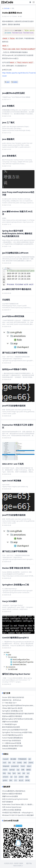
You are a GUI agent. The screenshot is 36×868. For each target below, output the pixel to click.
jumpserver (15, 766)
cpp (18, 770)
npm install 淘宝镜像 (12, 481)
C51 (16, 780)
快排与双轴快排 (8, 802)
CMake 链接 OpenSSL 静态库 (12, 708)
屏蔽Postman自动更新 (10, 722)
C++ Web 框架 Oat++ (10, 703)
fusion (23, 766)
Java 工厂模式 (8, 122)
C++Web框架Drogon (9, 724)
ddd (25, 763)
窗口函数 (13, 759)
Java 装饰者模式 (9, 156)
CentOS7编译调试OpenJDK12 (15, 638)
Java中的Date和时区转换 (13, 316)
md (14, 763)
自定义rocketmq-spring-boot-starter (15, 799)
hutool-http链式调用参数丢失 (12, 738)
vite (10, 763)
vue (16, 777)
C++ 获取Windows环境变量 (12, 743)
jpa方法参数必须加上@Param (15, 253)
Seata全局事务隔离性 (10, 749)
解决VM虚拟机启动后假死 (11, 727)
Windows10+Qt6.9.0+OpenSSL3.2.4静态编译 (18, 815)
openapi (12, 770)
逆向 (11, 780)
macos (5, 770)
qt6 (30, 759)
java (7, 82)
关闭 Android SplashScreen (12, 807)
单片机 (27, 780)
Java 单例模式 (8, 106)
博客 (13, 8)
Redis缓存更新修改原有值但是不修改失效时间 (18, 714)
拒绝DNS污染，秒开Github (12, 700)
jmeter (21, 777)
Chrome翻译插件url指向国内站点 (14, 791)
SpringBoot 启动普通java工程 (16, 585)
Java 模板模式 (8, 139)
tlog (9, 773)
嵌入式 (21, 780)
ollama (31, 763)
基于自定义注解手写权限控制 (15, 353)
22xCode (7, 2)
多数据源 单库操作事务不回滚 (12, 746)
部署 (23, 770)
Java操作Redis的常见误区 (14, 93)
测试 (27, 777)
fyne (14, 773)
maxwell (6, 759)
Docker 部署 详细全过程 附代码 (16, 568)
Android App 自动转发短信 (12, 740)
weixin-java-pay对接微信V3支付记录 (15, 730)
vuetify (19, 763)
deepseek (6, 766)
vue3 (5, 763)
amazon (6, 777)
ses (28, 773)
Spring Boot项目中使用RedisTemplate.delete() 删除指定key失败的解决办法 (17, 233)
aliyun (29, 766)
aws (19, 773)
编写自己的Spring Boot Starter (16, 674)
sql (11, 777)
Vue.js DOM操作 (10, 601)
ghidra (5, 780)
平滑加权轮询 (22, 759)
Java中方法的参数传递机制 (14, 406)
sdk (24, 773)
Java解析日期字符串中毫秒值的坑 (17, 289)
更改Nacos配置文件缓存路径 (12, 716)
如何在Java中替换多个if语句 (14, 369)
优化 (4, 773)
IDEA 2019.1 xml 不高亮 (13, 464)
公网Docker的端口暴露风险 (12, 810)
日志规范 (6, 300)
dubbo (14, 82)
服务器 (29, 770)
